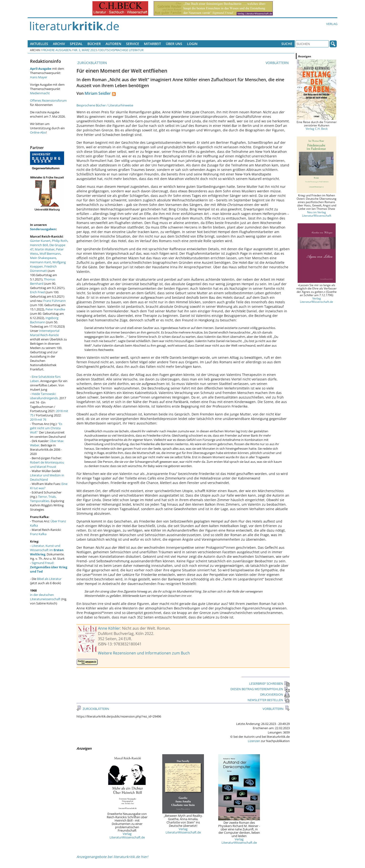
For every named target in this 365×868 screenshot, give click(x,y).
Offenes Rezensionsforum (48, 100)
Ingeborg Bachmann (44, 320)
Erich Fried (37, 292)
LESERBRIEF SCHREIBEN (269, 683)
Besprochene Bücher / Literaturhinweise (105, 105)
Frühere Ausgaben (57, 50)
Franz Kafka (38, 534)
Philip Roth (60, 241)
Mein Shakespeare (43, 258)
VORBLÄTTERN (278, 63)
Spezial (76, 44)
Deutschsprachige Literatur (121, 50)
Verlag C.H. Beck (317, 129)
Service (133, 44)
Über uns (174, 44)
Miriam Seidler (98, 93)
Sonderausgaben (43, 229)
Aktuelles (39, 44)
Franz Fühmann (55, 301)
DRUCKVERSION (275, 694)
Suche (287, 44)
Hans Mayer (39, 77)
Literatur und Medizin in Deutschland (47, 477)
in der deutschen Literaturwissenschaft (45, 597)
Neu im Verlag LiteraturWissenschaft (317, 214)
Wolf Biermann (50, 254)
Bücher (94, 44)
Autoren (113, 44)
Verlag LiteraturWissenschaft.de (127, 835)
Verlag (332, 24)
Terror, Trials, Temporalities (43, 499)
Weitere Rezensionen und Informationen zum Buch (144, 653)
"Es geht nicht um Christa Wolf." (46, 428)
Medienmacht (40, 93)
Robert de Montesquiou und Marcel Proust (47, 464)
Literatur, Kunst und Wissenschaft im (47, 550)
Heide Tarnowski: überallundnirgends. (44, 396)
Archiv (59, 44)
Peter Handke (55, 309)
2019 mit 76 (38, 419)
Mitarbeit (152, 44)
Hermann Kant (41, 262)
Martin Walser (45, 249)
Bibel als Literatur (49, 579)
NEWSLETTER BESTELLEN (269, 700)
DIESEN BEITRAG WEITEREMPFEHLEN (260, 689)
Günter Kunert (40, 241)
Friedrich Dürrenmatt (43, 269)
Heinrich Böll (39, 245)
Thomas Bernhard (43, 281)
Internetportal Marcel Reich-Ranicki (45, 333)
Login (192, 44)
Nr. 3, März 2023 (85, 50)
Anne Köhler (109, 628)
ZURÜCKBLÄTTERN (92, 63)
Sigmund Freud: (49, 567)
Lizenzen (254, 741)
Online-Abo (38, 132)
